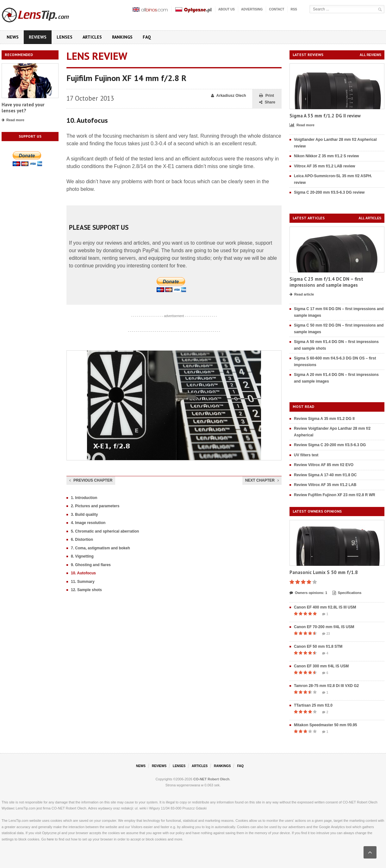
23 (326, 634)
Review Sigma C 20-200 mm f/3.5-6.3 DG (330, 445)
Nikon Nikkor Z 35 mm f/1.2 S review (326, 156)
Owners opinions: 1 (308, 593)
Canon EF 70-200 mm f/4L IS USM (324, 627)
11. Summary (83, 582)
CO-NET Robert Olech (211, 779)
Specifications (347, 593)
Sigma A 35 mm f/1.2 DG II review (325, 116)
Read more (13, 120)
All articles (370, 218)
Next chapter (262, 480)
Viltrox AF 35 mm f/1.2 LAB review (324, 166)
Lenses (65, 37)
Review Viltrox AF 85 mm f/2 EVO (324, 465)
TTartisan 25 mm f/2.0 (313, 705)
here (50, 839)
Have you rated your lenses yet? (23, 108)
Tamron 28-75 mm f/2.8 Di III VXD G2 (326, 686)
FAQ (147, 37)
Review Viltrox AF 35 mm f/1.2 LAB (325, 485)
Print (267, 96)
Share (267, 102)
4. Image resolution (88, 523)
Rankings (122, 37)
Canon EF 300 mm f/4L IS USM (321, 666)
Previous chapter (91, 480)
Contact (277, 9)
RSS (294, 9)
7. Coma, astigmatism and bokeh (100, 548)
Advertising (252, 9)
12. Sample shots (86, 590)
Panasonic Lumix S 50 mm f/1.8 (324, 572)
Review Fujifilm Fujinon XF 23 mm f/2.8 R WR (335, 495)
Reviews (38, 37)
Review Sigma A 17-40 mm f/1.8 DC (325, 475)
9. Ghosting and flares (91, 565)
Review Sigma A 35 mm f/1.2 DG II (324, 419)
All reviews (370, 55)
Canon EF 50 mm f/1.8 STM (318, 646)
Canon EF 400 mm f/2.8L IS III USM (325, 607)
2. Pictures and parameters (95, 506)
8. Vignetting (82, 556)
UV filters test (306, 455)
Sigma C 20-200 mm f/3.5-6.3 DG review (329, 192)
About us (227, 9)
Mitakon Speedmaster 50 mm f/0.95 (325, 725)
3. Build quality (84, 515)
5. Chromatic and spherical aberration (105, 531)
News (13, 37)
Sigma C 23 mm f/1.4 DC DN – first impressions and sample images (326, 282)
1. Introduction (84, 498)
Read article (302, 295)
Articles (92, 37)
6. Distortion (82, 540)
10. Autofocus (83, 573)
